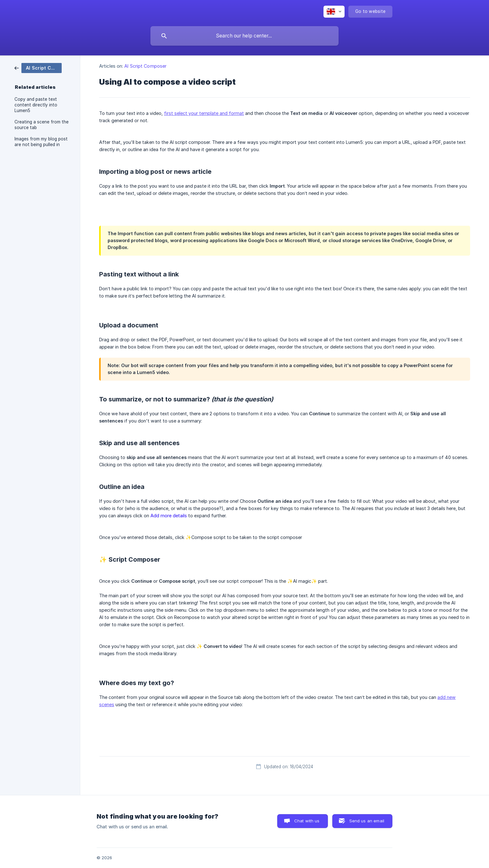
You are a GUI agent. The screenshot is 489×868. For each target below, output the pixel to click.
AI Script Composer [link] (145, 66)
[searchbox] (244, 36)
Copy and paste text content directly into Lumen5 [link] (36, 105)
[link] (38, 68)
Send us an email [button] (367, 821)
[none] (334, 12)
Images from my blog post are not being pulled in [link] (41, 142)
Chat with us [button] (307, 821)
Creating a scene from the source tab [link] (42, 125)
